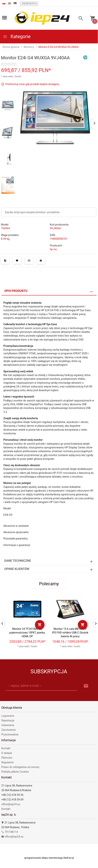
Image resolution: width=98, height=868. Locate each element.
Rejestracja (8, 720)
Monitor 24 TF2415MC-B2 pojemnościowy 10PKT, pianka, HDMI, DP (27, 633)
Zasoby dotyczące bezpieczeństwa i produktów (32, 212)
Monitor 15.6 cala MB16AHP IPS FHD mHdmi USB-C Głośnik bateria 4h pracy (70, 633)
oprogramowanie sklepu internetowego (43, 858)
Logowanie (8, 716)
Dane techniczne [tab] (18, 561)
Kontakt (6, 748)
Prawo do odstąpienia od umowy (20, 767)
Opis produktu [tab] (16, 291)
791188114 (10, 832)
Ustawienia (8, 725)
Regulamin (7, 762)
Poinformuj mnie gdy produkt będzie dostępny (32, 84)
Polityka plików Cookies (15, 772)
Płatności (7, 758)
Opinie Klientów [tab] (17, 569)
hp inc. (54, 249)
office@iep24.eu (11, 804)
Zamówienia (8, 730)
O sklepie (7, 753)
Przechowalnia (10, 734)
